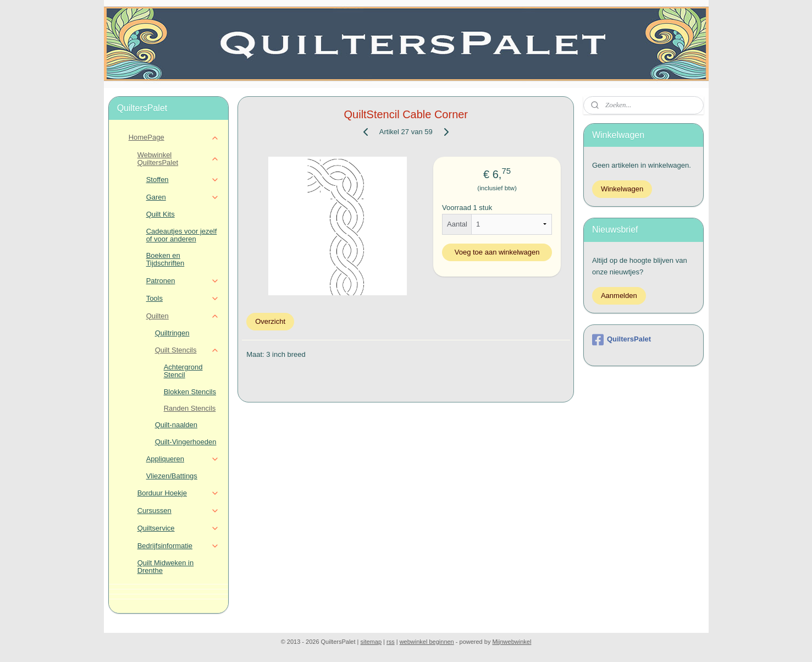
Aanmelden (619, 296)
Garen (183, 197)
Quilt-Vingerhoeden (186, 442)
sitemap (371, 642)
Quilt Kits (161, 214)
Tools (183, 299)
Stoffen (183, 180)
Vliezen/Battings (172, 476)
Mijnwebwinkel (512, 642)
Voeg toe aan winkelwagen (497, 252)
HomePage (174, 137)
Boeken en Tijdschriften (165, 259)
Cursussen (178, 511)
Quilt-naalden (176, 425)
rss (391, 642)
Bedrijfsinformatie (178, 546)
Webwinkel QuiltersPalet (178, 159)
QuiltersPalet (622, 340)
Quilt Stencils (187, 350)
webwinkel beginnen (427, 642)
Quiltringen (172, 333)
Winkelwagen (622, 189)
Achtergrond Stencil (183, 371)
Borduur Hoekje (178, 493)
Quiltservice (178, 528)
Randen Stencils (190, 408)
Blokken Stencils (190, 392)
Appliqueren (183, 459)
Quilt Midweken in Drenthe (166, 567)
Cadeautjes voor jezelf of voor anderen (182, 235)
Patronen (183, 281)
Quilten (183, 316)
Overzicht (270, 321)
